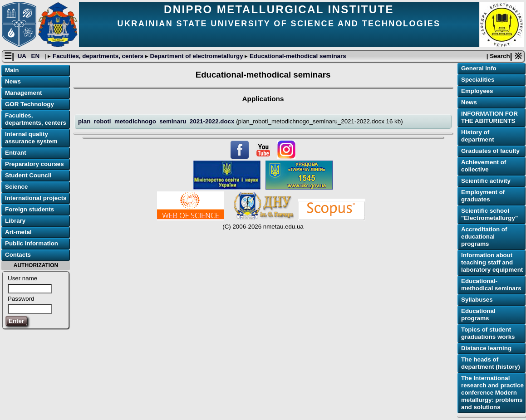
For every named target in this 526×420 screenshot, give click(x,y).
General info (479, 68)
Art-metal (18, 232)
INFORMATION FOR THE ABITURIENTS (489, 117)
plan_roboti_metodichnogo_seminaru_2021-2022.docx (157, 121)
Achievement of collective (484, 166)
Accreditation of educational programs (484, 237)
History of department (478, 136)
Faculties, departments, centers (98, 56)
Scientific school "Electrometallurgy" (489, 214)
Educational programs (478, 315)
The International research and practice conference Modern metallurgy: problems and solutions (492, 393)
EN (36, 56)
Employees (477, 91)
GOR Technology (29, 104)
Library (15, 221)
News (13, 81)
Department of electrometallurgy (197, 56)
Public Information (32, 243)
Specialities (478, 80)
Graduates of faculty (490, 151)
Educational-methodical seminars (297, 56)
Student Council (28, 175)
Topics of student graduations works (488, 333)
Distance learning (486, 348)
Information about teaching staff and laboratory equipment (492, 262)
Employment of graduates (483, 196)
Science (16, 187)
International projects (36, 198)
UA (23, 56)
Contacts (18, 255)
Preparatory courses (34, 164)
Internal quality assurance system (31, 138)
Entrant (16, 153)
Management (23, 93)
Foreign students (29, 209)
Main (12, 70)
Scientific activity (486, 181)
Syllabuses (477, 300)
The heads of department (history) (491, 363)
